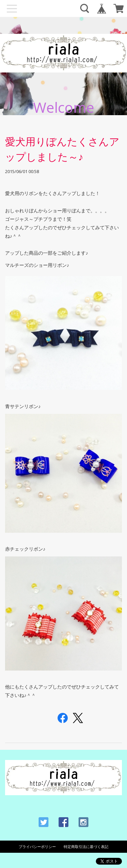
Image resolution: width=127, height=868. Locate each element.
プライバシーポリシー (37, 846)
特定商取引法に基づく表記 (86, 846)
